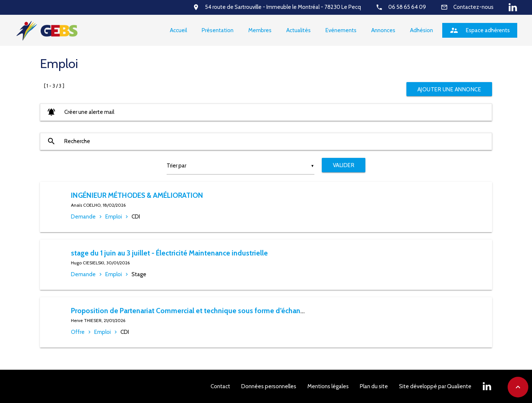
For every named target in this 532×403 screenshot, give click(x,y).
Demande (83, 217)
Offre (78, 332)
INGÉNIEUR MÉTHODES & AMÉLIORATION (137, 195)
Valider (344, 165)
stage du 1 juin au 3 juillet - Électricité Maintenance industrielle (169, 253)
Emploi (114, 217)
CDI (136, 217)
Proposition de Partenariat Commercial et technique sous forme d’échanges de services (210, 311)
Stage (139, 274)
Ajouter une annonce (449, 89)
